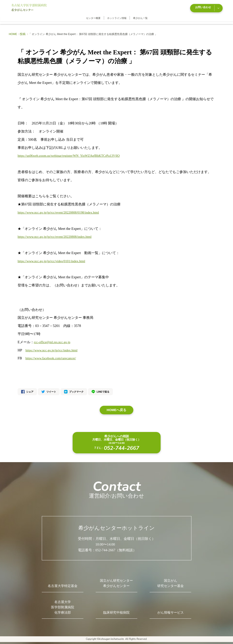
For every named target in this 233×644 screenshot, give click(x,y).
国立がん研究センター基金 (171, 582)
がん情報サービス (171, 613)
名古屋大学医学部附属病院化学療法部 (62, 608)
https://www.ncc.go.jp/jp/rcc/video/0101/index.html (54, 258)
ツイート (49, 389)
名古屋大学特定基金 (62, 584)
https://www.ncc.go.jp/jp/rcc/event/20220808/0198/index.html (61, 209)
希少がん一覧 (140, 15)
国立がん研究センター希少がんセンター (116, 582)
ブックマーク (74, 389)
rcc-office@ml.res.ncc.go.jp (54, 339)
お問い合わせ (208, 6)
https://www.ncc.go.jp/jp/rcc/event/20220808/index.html (57, 234)
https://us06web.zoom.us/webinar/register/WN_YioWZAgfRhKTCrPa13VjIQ (73, 153)
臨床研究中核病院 (116, 613)
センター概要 (93, 15)
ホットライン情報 (117, 15)
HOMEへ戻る (117, 407)
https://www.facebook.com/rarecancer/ (53, 355)
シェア (27, 389)
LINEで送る (100, 389)
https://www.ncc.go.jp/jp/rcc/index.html (54, 347)
